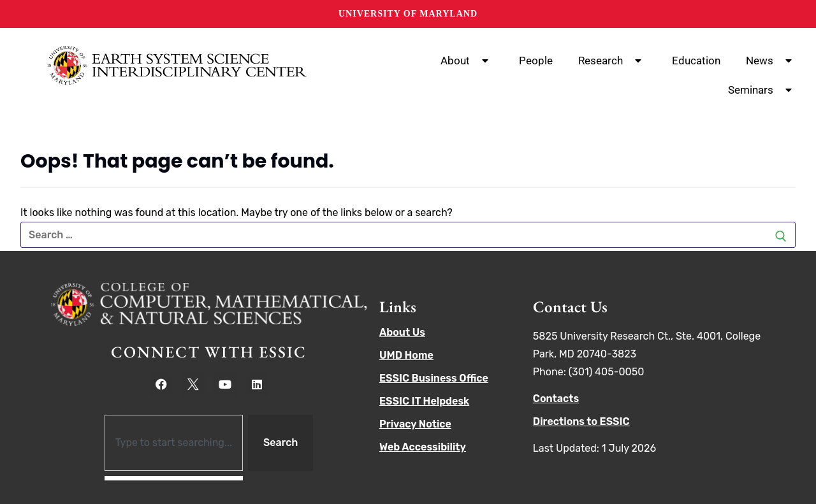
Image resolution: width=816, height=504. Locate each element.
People (536, 61)
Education (696, 61)
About (467, 61)
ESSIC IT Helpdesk (424, 401)
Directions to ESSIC (581, 421)
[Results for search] (174, 478)
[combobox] (174, 443)
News (771, 61)
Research (612, 61)
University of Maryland (408, 14)
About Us (402, 332)
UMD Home (406, 355)
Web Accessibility (423, 447)
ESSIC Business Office (434, 378)
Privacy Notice (415, 424)
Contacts (556, 399)
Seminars (762, 90)
